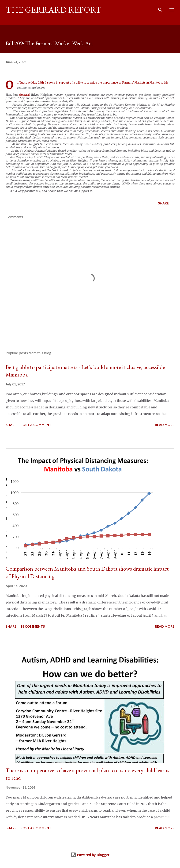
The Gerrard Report (53, 10)
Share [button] (163, 203)
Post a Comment (36, 425)
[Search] (160, 8)
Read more (165, 425)
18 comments (33, 626)
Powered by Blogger (90, 855)
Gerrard (24, 95)
